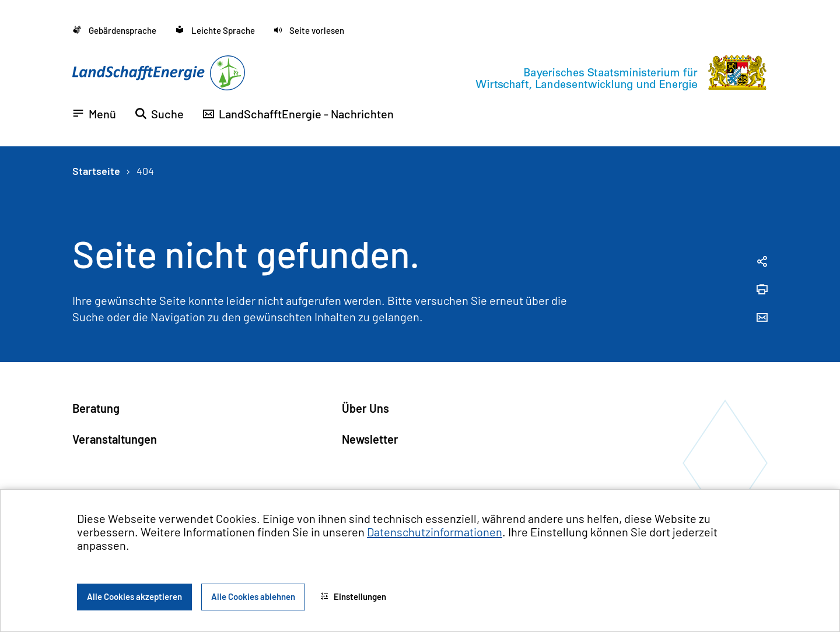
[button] (309, 31)
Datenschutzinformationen (435, 532)
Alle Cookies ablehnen (253, 596)
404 (145, 171)
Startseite (96, 171)
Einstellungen (353, 596)
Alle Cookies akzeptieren (134, 596)
